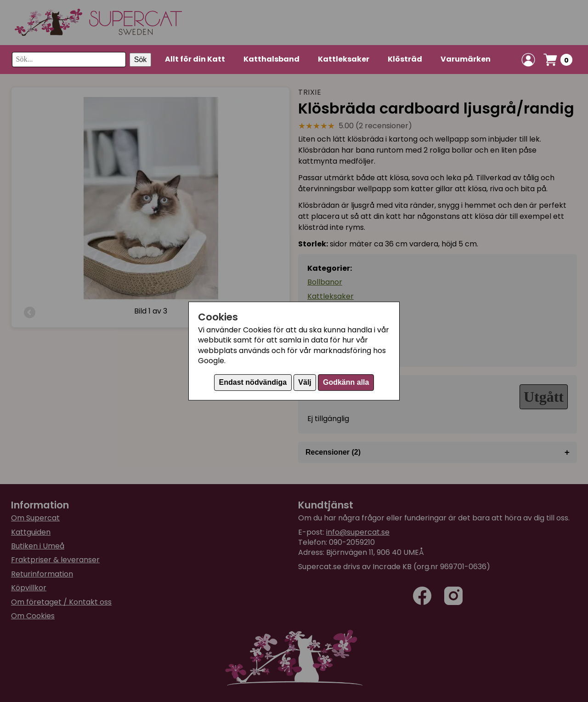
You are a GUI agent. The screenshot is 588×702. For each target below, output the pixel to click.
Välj (305, 382)
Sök (141, 60)
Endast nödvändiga (253, 382)
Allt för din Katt (195, 59)
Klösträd (405, 59)
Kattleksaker (344, 59)
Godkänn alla (346, 382)
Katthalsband (271, 59)
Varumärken (466, 59)
